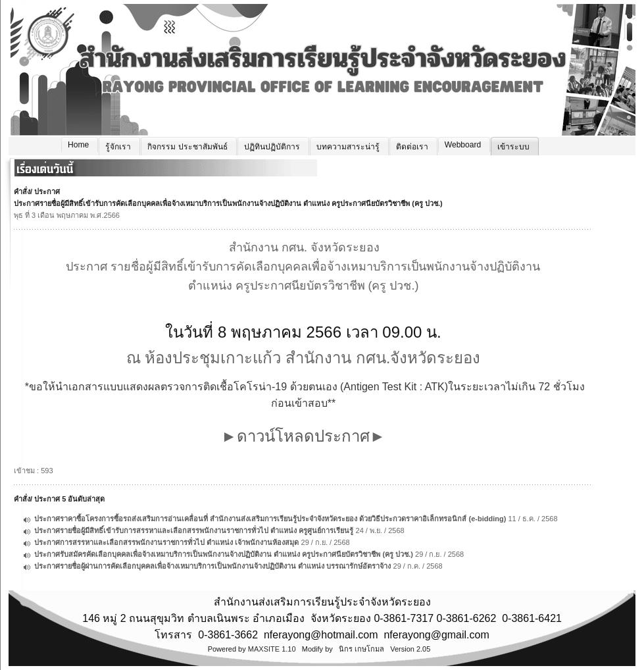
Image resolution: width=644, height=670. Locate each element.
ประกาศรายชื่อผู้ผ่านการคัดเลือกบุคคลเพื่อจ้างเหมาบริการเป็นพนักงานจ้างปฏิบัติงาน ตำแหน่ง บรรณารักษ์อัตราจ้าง (212, 566)
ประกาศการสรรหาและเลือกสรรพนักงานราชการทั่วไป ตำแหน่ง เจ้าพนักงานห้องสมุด (166, 542)
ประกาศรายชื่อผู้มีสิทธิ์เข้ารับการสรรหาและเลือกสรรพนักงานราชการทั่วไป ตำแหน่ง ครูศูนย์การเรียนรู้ (194, 530)
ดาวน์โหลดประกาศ (303, 436)
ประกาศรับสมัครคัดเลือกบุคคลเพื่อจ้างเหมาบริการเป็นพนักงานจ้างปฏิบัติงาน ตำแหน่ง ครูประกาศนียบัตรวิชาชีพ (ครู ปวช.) (224, 554)
